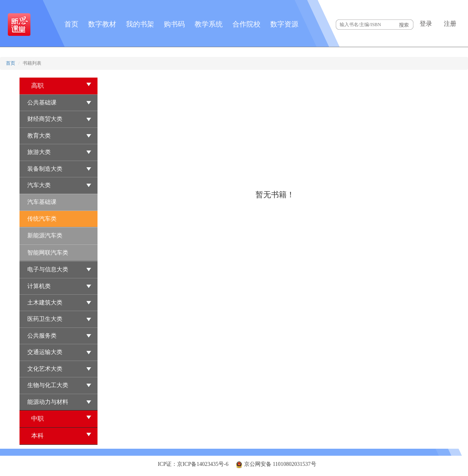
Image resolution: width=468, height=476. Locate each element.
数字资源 (284, 24)
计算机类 (39, 286)
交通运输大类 (45, 352)
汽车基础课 (42, 202)
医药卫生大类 (45, 319)
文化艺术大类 (45, 369)
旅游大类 (39, 152)
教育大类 (39, 136)
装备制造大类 (45, 169)
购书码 (174, 24)
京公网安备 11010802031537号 (276, 464)
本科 (61, 435)
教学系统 (209, 24)
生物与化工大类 (48, 385)
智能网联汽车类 (48, 253)
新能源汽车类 (45, 235)
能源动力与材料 (48, 402)
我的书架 (140, 24)
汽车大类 (39, 185)
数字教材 (102, 24)
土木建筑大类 (45, 303)
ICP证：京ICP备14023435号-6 (193, 464)
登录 (426, 24)
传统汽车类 (42, 219)
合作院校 (246, 24)
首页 (71, 24)
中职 (61, 418)
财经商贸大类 (45, 119)
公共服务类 (42, 336)
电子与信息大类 (48, 269)
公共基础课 (42, 103)
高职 (61, 85)
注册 (450, 24)
